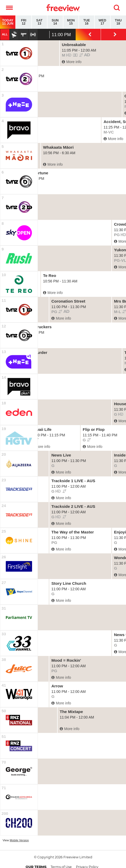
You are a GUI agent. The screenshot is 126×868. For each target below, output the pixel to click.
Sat (39, 22)
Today (8, 22)
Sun (55, 22)
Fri (23, 22)
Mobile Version (19, 840)
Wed (102, 22)
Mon (71, 22)
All (5, 34)
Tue (87, 22)
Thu (118, 22)
